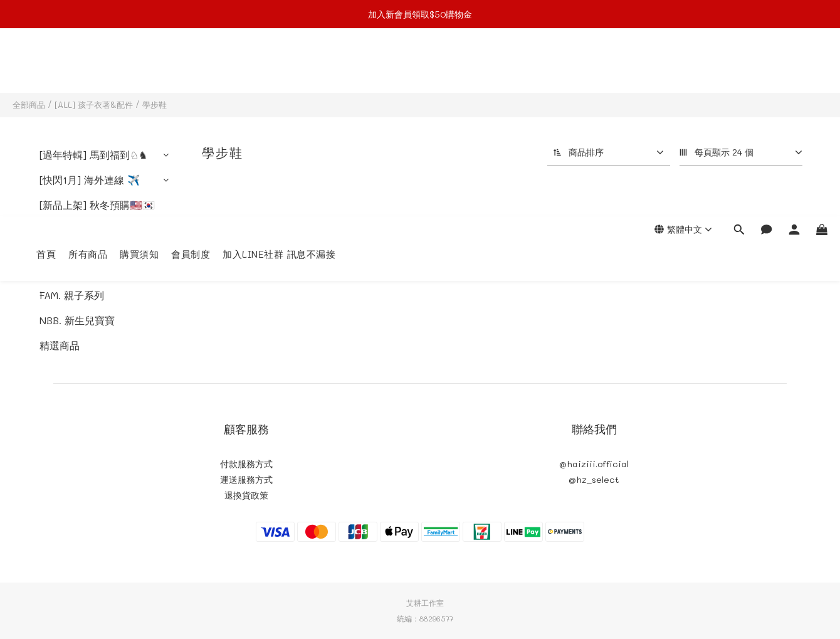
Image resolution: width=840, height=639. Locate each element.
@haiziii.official (594, 464)
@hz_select (594, 479)
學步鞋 (155, 104)
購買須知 (139, 66)
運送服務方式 (246, 479)
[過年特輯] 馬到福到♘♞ (93, 155)
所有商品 (88, 66)
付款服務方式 (246, 464)
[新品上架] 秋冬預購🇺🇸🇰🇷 (97, 205)
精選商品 (60, 345)
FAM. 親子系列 (72, 295)
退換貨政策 (246, 495)
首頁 (46, 66)
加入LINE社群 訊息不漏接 (279, 66)
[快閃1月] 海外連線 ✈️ (90, 180)
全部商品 (29, 104)
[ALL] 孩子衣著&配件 (94, 104)
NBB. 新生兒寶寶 (77, 320)
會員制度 (191, 66)
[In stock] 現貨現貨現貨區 (95, 237)
